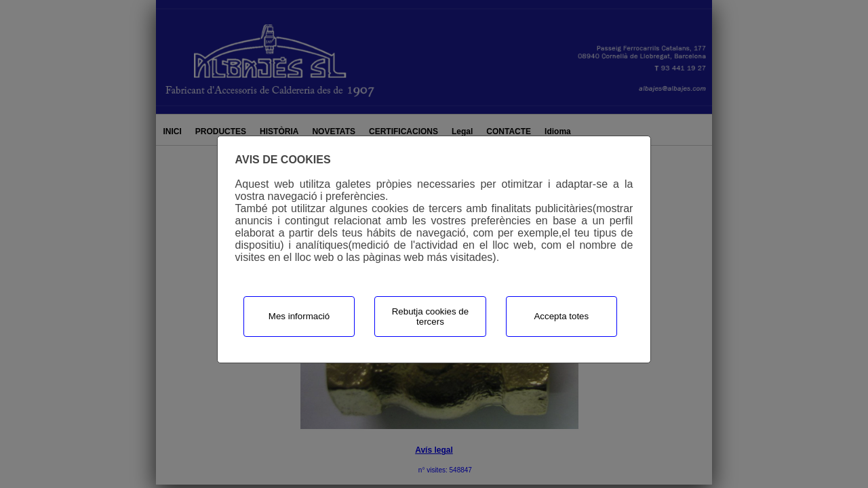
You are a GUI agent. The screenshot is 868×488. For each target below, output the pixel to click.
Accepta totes (561, 316)
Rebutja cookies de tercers (430, 317)
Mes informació (299, 316)
